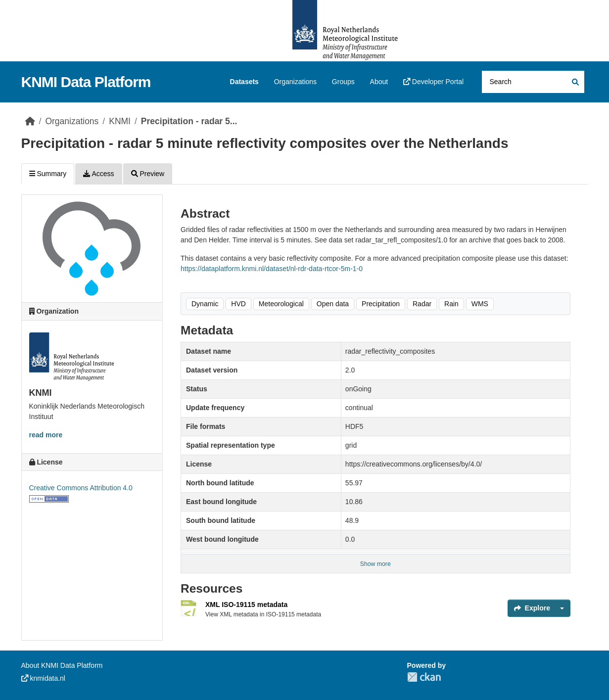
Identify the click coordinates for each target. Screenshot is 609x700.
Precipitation (381, 304)
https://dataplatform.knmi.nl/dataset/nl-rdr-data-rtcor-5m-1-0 (272, 269)
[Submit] (575, 82)
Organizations (295, 82)
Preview (148, 174)
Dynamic (205, 304)
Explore (532, 608)
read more (46, 435)
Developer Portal (433, 82)
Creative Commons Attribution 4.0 (81, 488)
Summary (48, 174)
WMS (480, 304)
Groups (343, 82)
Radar (422, 304)
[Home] (30, 121)
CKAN (424, 677)
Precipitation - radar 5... (189, 121)
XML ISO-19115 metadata (246, 605)
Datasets (244, 82)
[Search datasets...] (533, 82)
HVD (238, 304)
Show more (375, 564)
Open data (333, 304)
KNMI (120, 121)
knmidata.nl (43, 678)
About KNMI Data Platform (62, 665)
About (379, 82)
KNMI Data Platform (86, 82)
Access (98, 174)
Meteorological (281, 304)
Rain (451, 304)
